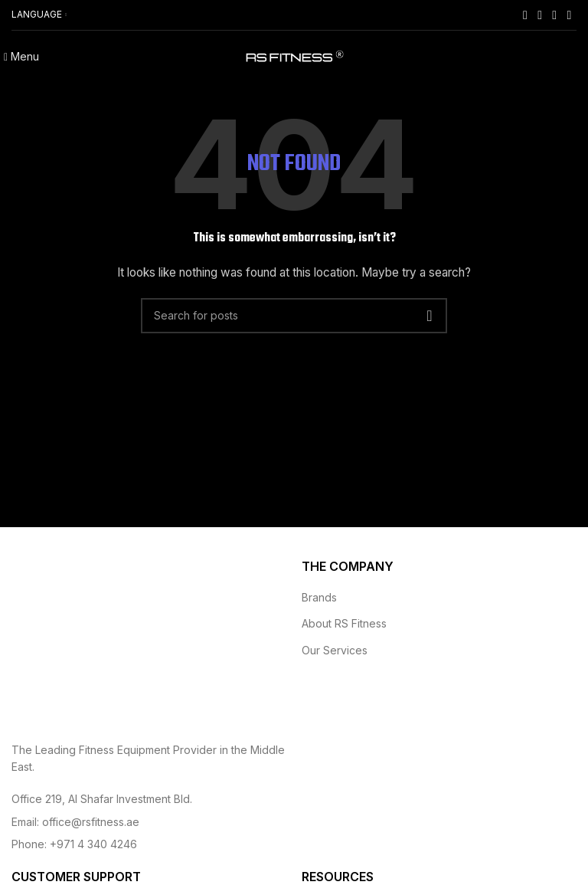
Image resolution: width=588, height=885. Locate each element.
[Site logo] (294, 56)
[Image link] (96, 640)
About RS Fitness (344, 623)
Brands (319, 597)
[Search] (294, 316)
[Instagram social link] (540, 15)
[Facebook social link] (525, 15)
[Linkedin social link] (569, 15)
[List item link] (149, 799)
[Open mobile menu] (21, 56)
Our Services (335, 650)
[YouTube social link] (555, 15)
